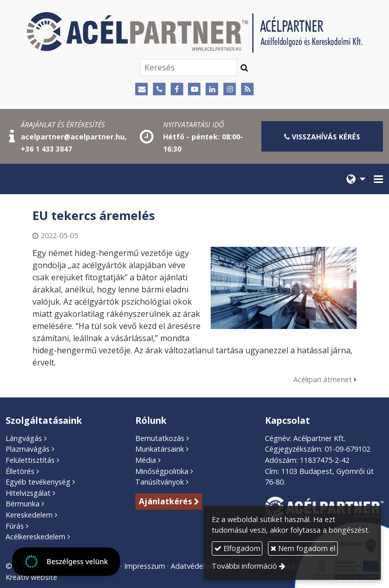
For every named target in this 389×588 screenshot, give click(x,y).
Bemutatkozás (160, 438)
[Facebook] (177, 89)
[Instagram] (230, 89)
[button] (378, 179)
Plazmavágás (28, 449)
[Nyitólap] (194, 32)
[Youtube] (195, 89)
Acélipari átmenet (325, 379)
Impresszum (145, 566)
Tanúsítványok (160, 482)
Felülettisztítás (30, 460)
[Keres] (244, 67)
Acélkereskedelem (35, 537)
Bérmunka (23, 504)
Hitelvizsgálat (28, 493)
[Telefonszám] (159, 89)
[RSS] (247, 89)
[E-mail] (142, 89)
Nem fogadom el (303, 548)
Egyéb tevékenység (38, 482)
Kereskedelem (29, 515)
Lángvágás (24, 438)
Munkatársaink (160, 449)
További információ (244, 566)
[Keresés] (188, 67)
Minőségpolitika (162, 471)
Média (146, 460)
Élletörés (20, 471)
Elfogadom (237, 548)
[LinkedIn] (212, 89)
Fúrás (15, 526)
